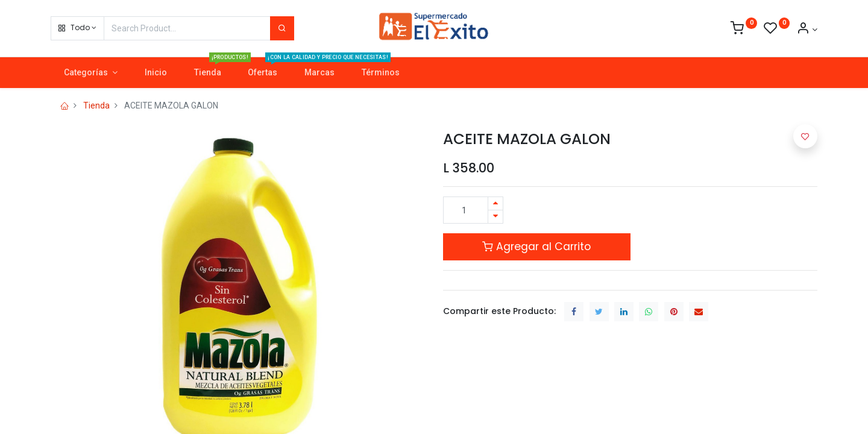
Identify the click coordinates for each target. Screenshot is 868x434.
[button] (77, 28)
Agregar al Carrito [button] (536, 247)
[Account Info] (807, 30)
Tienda (96, 105)
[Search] (282, 28)
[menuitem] (156, 73)
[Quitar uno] (495, 217)
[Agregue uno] (495, 203)
